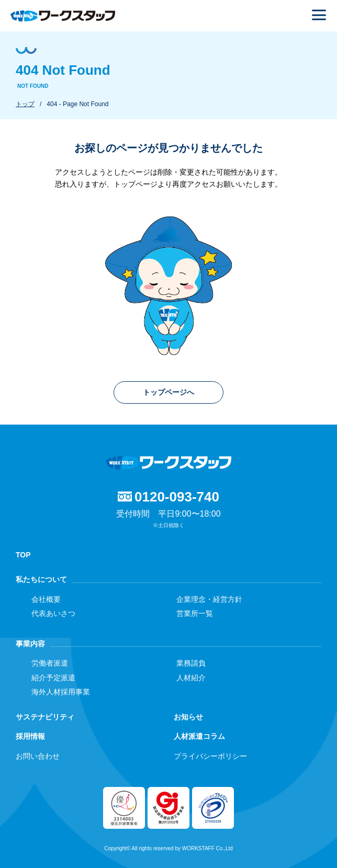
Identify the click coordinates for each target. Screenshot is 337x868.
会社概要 (46, 599)
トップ (25, 104)
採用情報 (30, 736)
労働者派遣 (50, 663)
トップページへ (168, 392)
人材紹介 (191, 678)
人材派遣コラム (199, 736)
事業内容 (30, 644)
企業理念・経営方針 (209, 599)
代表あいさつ (53, 613)
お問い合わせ (38, 756)
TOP (23, 555)
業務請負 (191, 663)
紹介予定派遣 (53, 678)
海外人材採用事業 (61, 692)
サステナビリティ (45, 717)
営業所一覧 (195, 613)
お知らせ (188, 717)
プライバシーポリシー (210, 756)
